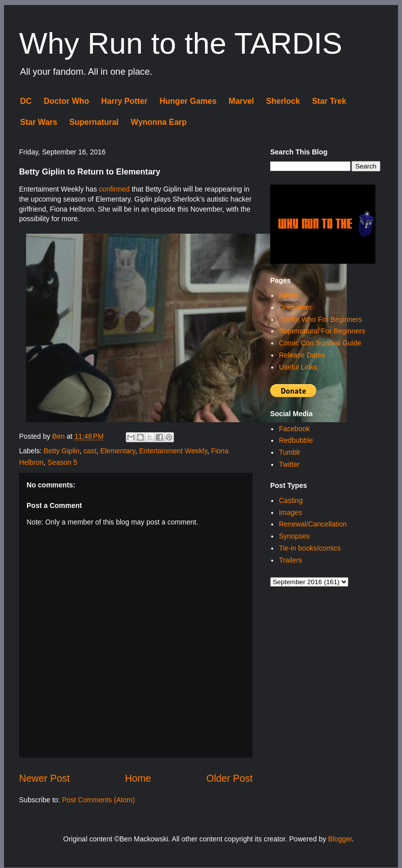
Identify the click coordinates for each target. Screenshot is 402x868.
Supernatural (94, 122)
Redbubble (296, 440)
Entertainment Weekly (173, 451)
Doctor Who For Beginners (320, 319)
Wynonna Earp (159, 122)
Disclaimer (295, 307)
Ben (59, 436)
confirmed (114, 189)
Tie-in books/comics (310, 548)
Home (138, 778)
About (288, 295)
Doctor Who (66, 101)
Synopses (294, 536)
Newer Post (44, 778)
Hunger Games (188, 101)
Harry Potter (124, 101)
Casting (290, 500)
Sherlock (283, 101)
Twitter (289, 464)
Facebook (294, 429)
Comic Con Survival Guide (320, 343)
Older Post (229, 778)
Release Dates (302, 355)
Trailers (290, 560)
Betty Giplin (62, 451)
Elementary (118, 451)
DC (26, 101)
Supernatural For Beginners (322, 331)
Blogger (340, 839)
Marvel (241, 101)
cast (90, 451)
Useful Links (298, 367)
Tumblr (289, 452)
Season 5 (62, 462)
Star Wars (39, 122)
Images (290, 512)
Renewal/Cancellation (313, 524)
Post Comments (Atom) (98, 800)
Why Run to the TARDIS (181, 43)
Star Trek (329, 101)
